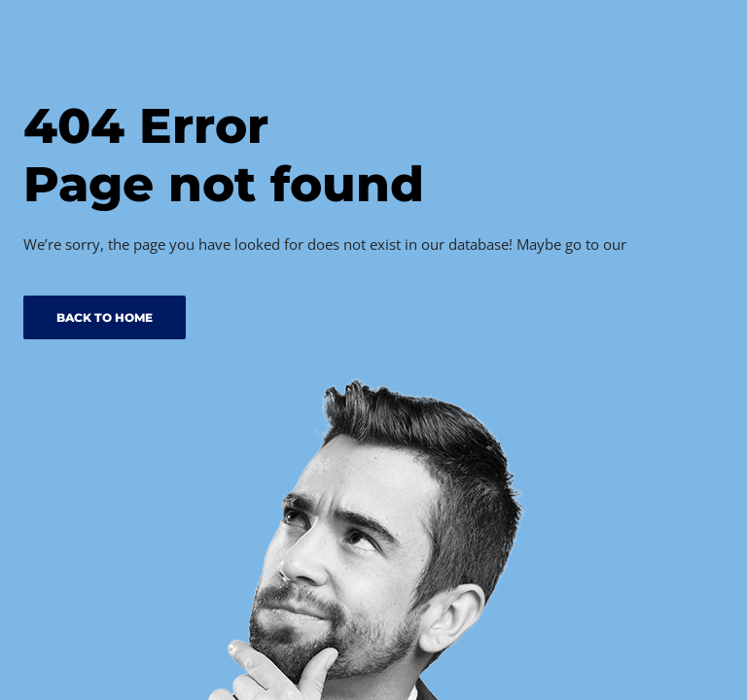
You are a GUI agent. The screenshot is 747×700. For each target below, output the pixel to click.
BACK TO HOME (105, 317)
